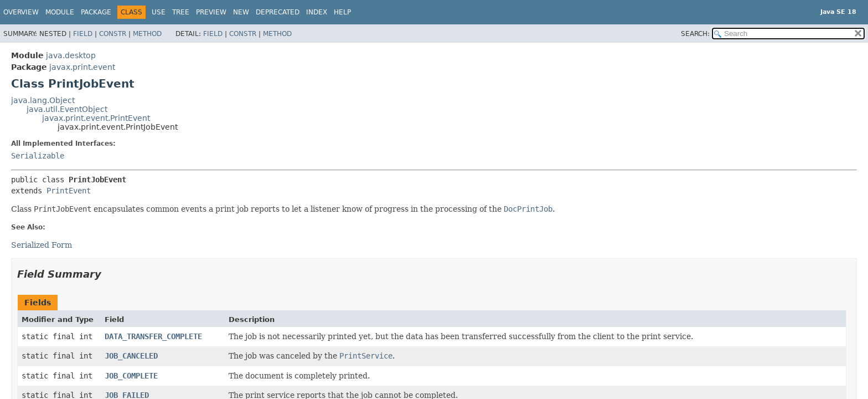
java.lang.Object (43, 100)
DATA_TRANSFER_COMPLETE (153, 336)
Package (96, 12)
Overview (21, 12)
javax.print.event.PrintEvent (96, 118)
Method (147, 34)
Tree (181, 12)
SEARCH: (695, 34)
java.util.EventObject (67, 109)
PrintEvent (69, 191)
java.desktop (71, 55)
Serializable (38, 156)
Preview (211, 12)
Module (60, 12)
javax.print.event (82, 67)
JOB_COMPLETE (131, 376)
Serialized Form (42, 245)
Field (83, 34)
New (241, 12)
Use (159, 12)
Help (342, 12)
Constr (113, 34)
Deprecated (278, 12)
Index (317, 12)
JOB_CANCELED (131, 356)
